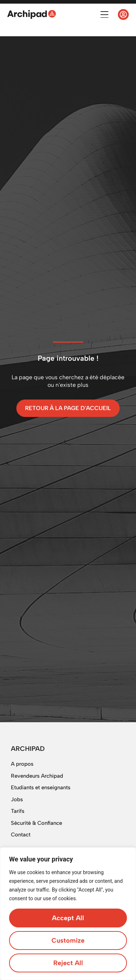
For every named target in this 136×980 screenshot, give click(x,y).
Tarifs (18, 811)
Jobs (17, 799)
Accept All (68, 918)
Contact (21, 835)
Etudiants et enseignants (41, 787)
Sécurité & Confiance (36, 823)
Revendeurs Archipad (37, 776)
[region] (68, 914)
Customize (68, 940)
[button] (104, 15)
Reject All (68, 963)
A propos (22, 764)
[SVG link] (32, 14)
